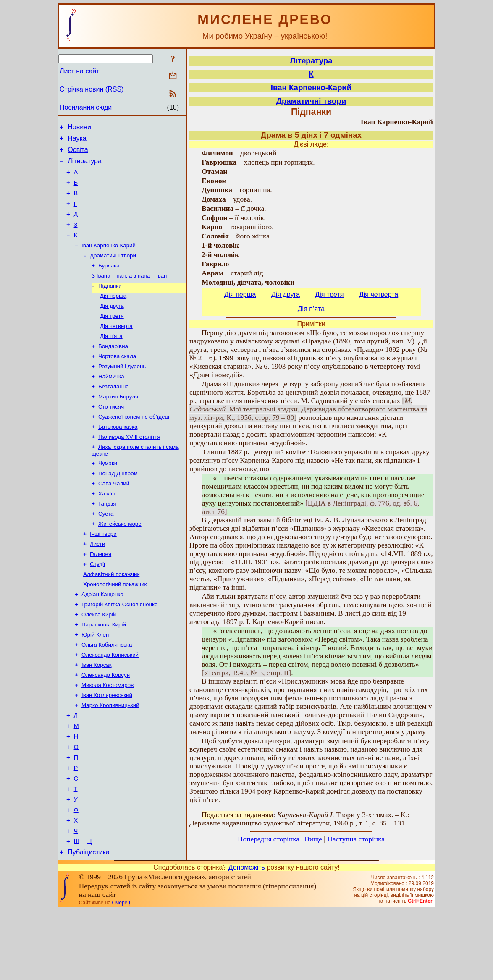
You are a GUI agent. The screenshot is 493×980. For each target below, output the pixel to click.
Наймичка (111, 402)
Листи (97, 583)
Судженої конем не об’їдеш (134, 446)
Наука (77, 141)
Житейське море (120, 561)
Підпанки (110, 304)
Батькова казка (118, 457)
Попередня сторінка (269, 839)
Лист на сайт (80, 71)
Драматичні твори (113, 271)
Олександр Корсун (106, 725)
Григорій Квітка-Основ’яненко (119, 649)
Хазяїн (107, 528)
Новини (79, 128)
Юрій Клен (95, 681)
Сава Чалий (114, 518)
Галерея (101, 594)
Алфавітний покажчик (111, 616)
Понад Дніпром (118, 507)
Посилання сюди (86, 107)
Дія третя (112, 337)
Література (85, 166)
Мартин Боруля (118, 424)
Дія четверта (116, 347)
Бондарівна (113, 369)
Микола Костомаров (108, 736)
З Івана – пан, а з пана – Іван (129, 293)
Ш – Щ (83, 910)
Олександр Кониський (110, 703)
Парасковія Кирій (104, 670)
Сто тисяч (111, 435)
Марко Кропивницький (110, 758)
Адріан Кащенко (102, 638)
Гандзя (107, 539)
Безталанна (114, 413)
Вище (313, 839)
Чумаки (108, 496)
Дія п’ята (111, 358)
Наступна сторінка (356, 839)
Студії (98, 605)
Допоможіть (247, 937)
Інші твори (103, 572)
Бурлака (109, 282)
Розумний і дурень (122, 391)
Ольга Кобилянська (107, 692)
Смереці (121, 973)
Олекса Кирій (99, 659)
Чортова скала (117, 380)
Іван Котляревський (107, 747)
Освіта (78, 153)
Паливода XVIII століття (129, 468)
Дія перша (113, 315)
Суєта (106, 550)
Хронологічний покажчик (115, 627)
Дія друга (112, 326)
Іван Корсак (97, 714)
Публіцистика (89, 922)
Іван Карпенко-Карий (109, 260)
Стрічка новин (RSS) (92, 89)
